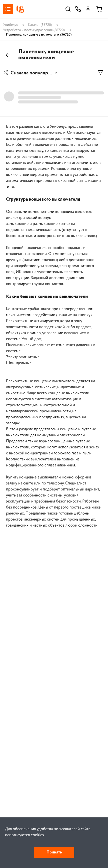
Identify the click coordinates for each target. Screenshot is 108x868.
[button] (31, 73)
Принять (54, 852)
